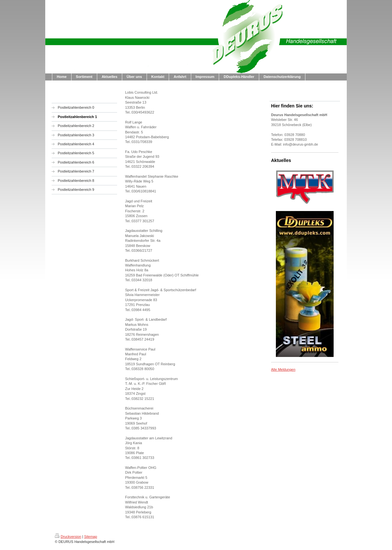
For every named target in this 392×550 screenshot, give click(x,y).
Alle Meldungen (283, 369)
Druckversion (68, 537)
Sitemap (90, 537)
